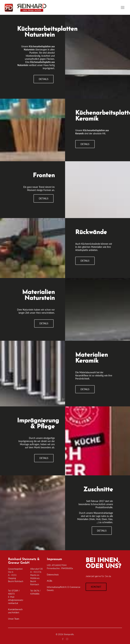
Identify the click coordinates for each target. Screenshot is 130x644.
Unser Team (14, 619)
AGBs (50, 581)
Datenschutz (53, 575)
